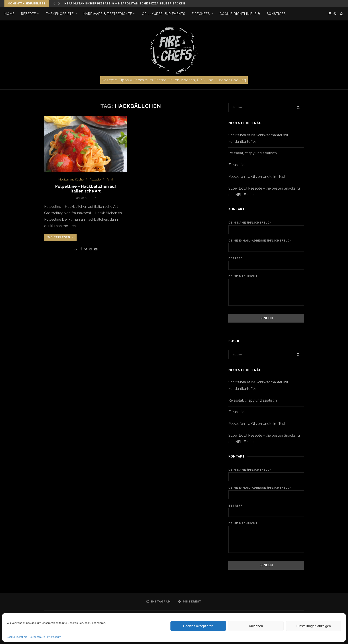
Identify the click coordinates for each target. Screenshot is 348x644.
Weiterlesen (60, 237)
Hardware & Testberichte (108, 14)
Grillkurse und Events (163, 14)
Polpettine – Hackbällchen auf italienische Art (86, 189)
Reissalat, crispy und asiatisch (253, 153)
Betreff (266, 263)
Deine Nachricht (266, 279)
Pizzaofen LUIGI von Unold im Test (257, 177)
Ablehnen (256, 626)
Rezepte (29, 14)
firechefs (201, 14)
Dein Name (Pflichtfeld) (266, 228)
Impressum (54, 637)
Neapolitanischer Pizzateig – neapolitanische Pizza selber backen (125, 4)
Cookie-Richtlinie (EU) (240, 14)
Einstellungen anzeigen (313, 626)
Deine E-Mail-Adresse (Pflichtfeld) (266, 246)
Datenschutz (37, 637)
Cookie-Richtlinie (17, 637)
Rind (110, 179)
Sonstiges (276, 14)
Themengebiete (60, 14)
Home (9, 14)
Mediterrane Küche (71, 179)
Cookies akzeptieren (198, 626)
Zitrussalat (237, 165)
